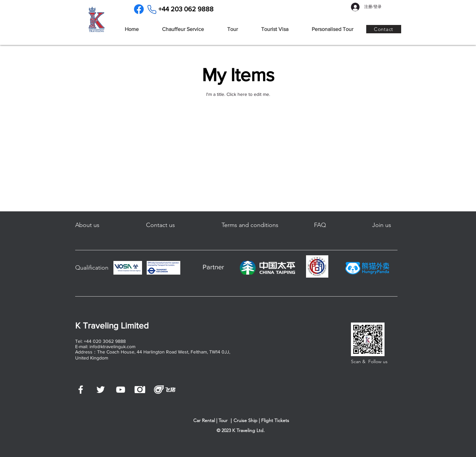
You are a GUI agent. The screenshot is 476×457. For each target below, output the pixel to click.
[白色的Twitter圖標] (101, 390)
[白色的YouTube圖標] (121, 390)
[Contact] (384, 29)
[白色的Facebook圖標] (81, 390)
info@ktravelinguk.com (112, 346)
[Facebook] (139, 9)
